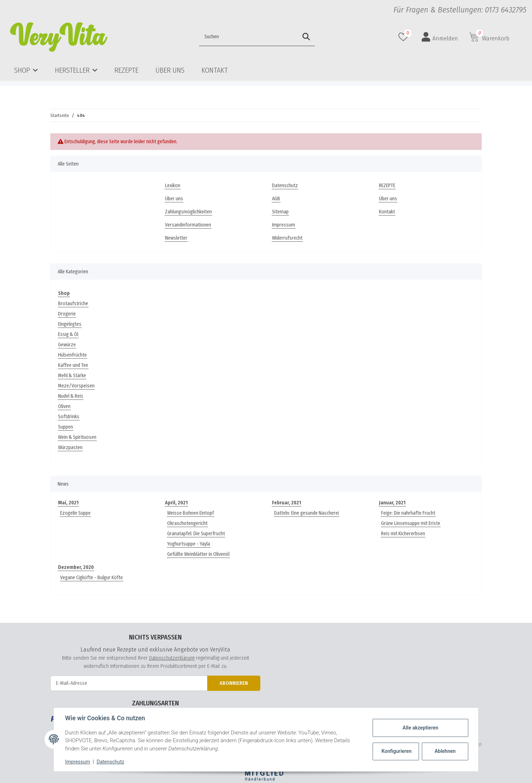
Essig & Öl (68, 334)
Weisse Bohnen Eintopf (191, 513)
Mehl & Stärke (72, 376)
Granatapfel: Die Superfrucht (196, 534)
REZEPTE (126, 70)
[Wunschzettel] (404, 37)
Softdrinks (69, 417)
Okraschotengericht (187, 523)
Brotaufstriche (73, 304)
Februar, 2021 (287, 503)
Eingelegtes (70, 324)
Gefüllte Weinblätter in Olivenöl (198, 554)
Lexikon (173, 186)
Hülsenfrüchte (72, 355)
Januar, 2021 (392, 503)
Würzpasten (70, 448)
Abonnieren (234, 683)
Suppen (66, 427)
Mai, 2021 (68, 503)
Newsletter (176, 238)
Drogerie (67, 314)
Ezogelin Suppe (75, 513)
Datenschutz (285, 186)
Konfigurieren (397, 751)
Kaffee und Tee (73, 365)
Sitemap (280, 212)
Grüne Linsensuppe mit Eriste (411, 523)
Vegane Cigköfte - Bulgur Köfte (92, 578)
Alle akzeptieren (420, 728)
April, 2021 (176, 503)
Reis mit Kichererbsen (403, 534)
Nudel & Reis (71, 396)
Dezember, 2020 (76, 567)
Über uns (170, 70)
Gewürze (67, 345)
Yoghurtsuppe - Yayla (189, 544)
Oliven (64, 406)
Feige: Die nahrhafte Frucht (408, 513)
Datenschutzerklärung (172, 658)
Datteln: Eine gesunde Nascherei (307, 513)
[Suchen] (233, 37)
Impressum (284, 225)
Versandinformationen (188, 225)
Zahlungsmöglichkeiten (188, 212)
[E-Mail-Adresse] (129, 683)
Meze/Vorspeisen (76, 386)
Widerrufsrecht (287, 238)
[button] (440, 37)
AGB (276, 199)
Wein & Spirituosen (77, 437)
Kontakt (215, 70)
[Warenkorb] (489, 37)
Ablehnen (445, 751)
